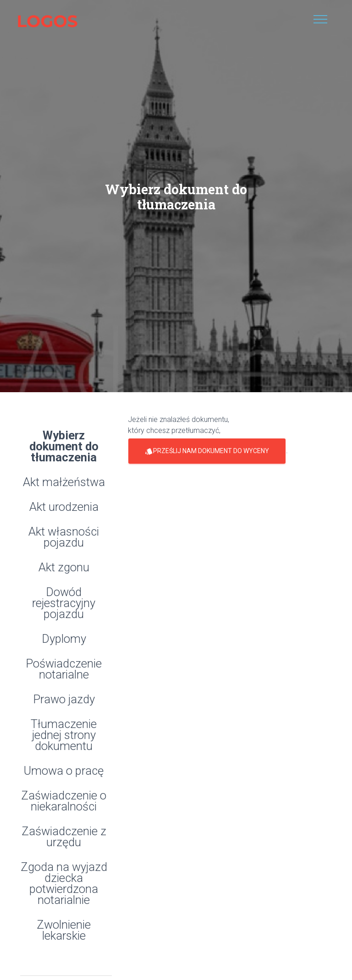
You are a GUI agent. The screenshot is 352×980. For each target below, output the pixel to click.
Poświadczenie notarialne (64, 670)
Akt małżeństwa (64, 483)
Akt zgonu (64, 568)
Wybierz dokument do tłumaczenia (64, 447)
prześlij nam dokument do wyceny (207, 451)
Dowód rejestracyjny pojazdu (64, 604)
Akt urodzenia (64, 507)
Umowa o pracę (64, 771)
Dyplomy (64, 639)
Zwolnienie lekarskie (64, 931)
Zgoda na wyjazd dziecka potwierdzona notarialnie (64, 884)
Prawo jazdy (64, 700)
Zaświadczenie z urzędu (64, 837)
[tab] (66, 697)
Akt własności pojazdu (64, 538)
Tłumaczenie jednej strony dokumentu (64, 736)
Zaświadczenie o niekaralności (64, 802)
